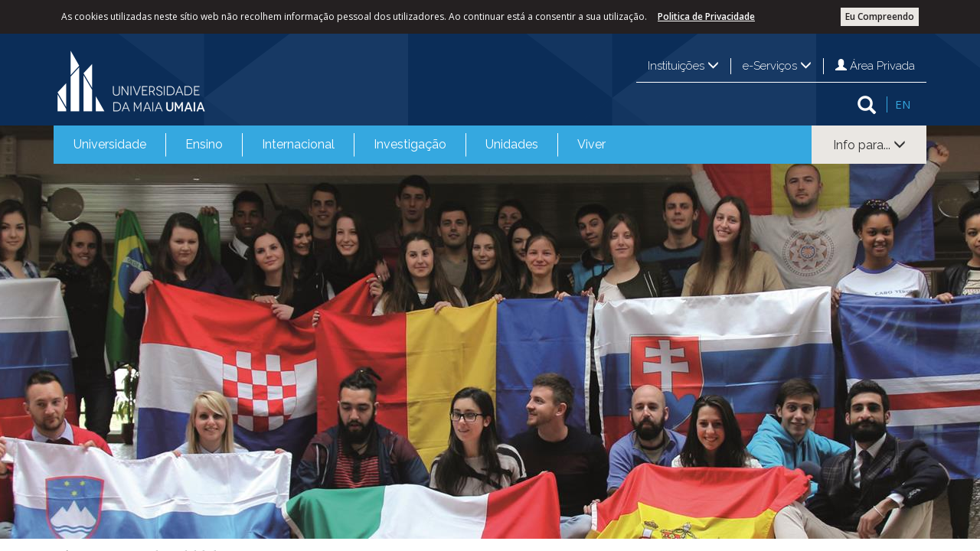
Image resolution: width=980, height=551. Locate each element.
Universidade (110, 144)
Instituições (683, 66)
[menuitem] (110, 145)
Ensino (204, 144)
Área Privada (875, 66)
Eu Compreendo (880, 16)
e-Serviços (777, 66)
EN (903, 104)
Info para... (869, 145)
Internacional (298, 144)
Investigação (410, 144)
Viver (591, 144)
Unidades (512, 144)
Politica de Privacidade (706, 16)
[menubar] (340, 145)
